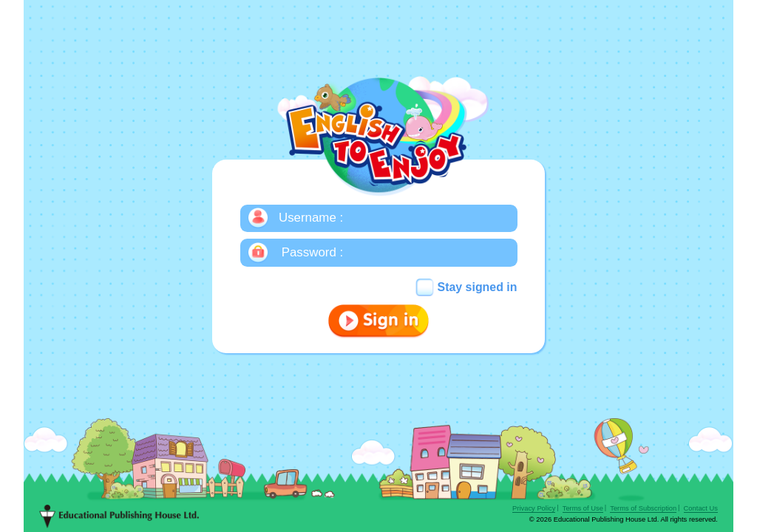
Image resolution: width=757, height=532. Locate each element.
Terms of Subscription (643, 508)
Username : (311, 218)
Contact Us (701, 508)
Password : (312, 252)
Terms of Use (583, 508)
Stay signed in (478, 287)
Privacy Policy (534, 508)
